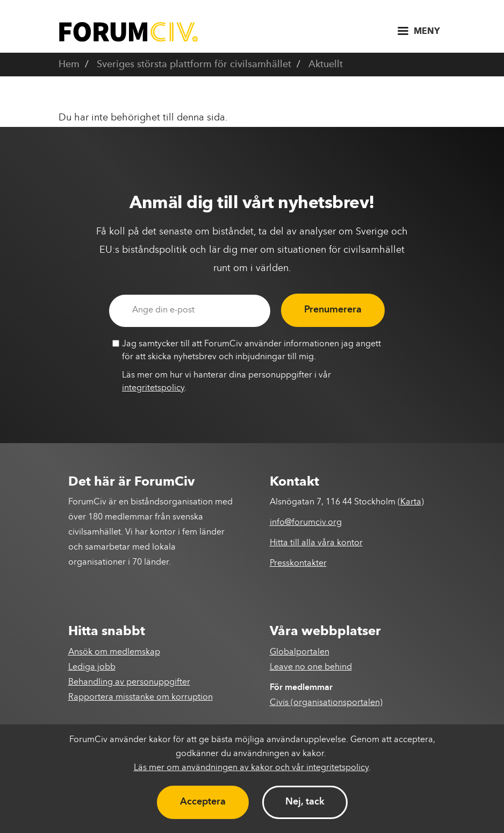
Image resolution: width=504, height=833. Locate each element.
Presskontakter (298, 564)
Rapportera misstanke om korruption (141, 697)
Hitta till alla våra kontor (316, 543)
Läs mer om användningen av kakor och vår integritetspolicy (251, 768)
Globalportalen (300, 652)
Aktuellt (326, 65)
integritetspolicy (153, 388)
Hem (69, 65)
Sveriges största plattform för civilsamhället (194, 65)
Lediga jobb (92, 667)
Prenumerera (333, 310)
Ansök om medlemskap (114, 652)
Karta (411, 502)
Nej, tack (305, 802)
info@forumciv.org (306, 523)
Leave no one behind (311, 667)
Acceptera (203, 802)
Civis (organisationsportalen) (326, 703)
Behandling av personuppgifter (129, 682)
